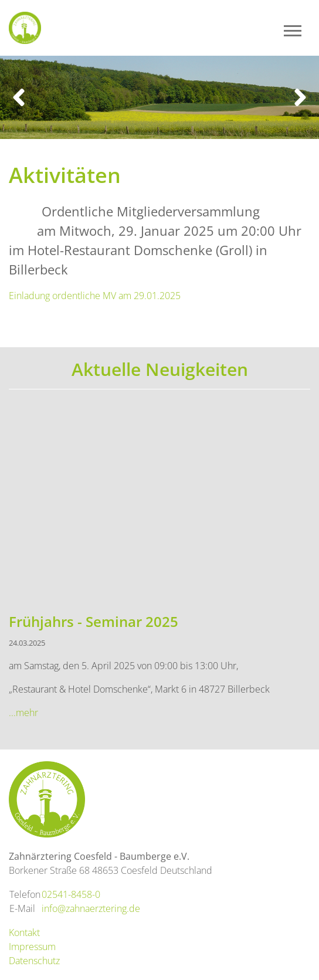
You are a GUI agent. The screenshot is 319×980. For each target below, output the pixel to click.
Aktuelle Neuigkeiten (160, 369)
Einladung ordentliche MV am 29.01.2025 (95, 296)
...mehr (23, 713)
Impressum (32, 947)
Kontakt (24, 932)
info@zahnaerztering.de (91, 908)
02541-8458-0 (71, 894)
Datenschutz (34, 961)
